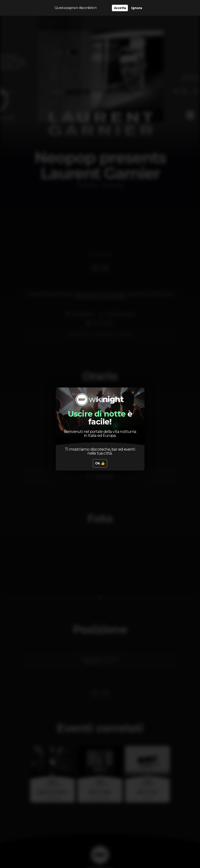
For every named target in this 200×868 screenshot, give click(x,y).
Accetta (120, 8)
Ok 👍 (100, 463)
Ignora (137, 8)
